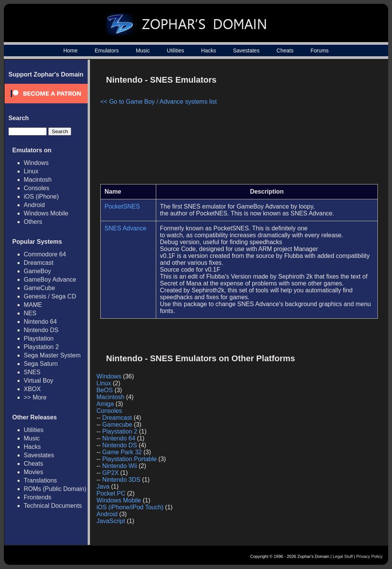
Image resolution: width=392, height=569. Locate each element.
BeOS (105, 390)
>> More (35, 397)
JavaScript (111, 521)
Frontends (38, 497)
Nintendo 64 (40, 322)
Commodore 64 (45, 254)
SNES (32, 372)
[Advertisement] (313, 125)
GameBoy (37, 271)
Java (103, 487)
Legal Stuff (343, 556)
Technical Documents (53, 506)
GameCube (39, 288)
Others (33, 222)
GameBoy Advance (50, 280)
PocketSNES (122, 206)
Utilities (176, 51)
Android (34, 205)
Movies (33, 472)
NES (30, 313)
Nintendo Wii (120, 466)
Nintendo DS (41, 330)
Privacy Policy (369, 556)
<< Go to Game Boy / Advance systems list (158, 102)
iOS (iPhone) (41, 196)
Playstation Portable (129, 459)
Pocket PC (111, 493)
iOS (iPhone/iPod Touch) (130, 507)
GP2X (110, 473)
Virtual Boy (38, 381)
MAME (33, 305)
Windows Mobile (46, 213)
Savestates (246, 51)
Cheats (285, 51)
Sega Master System (52, 355)
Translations (40, 480)
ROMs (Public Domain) (55, 489)
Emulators (107, 51)
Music (143, 51)
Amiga (105, 404)
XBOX (32, 389)
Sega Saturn (41, 364)
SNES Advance (125, 228)
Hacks (208, 51)
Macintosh (38, 180)
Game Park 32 (122, 452)
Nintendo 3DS (121, 480)
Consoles (37, 188)
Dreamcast (38, 263)
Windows (36, 163)
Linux (31, 171)
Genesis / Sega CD (50, 296)
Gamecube (117, 425)
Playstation (39, 338)
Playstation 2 (41, 347)
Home (70, 51)
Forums (319, 51)
